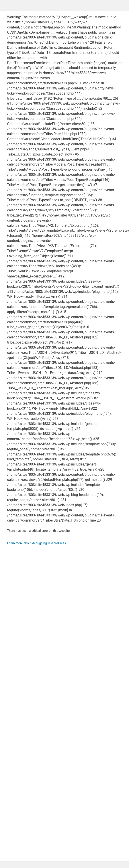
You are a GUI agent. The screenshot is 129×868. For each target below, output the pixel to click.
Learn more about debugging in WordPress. (37, 543)
